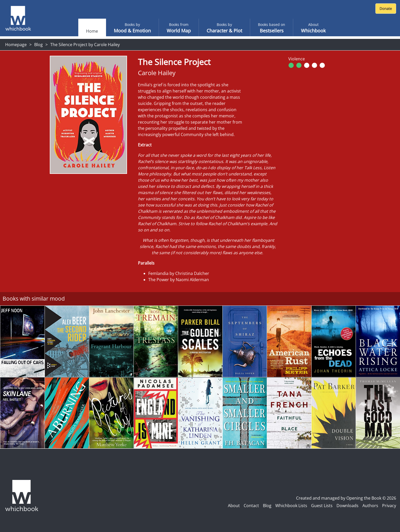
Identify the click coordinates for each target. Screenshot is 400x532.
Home (92, 31)
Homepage (16, 45)
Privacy (389, 506)
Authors (370, 506)
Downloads (348, 506)
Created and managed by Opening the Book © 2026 (346, 498)
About (234, 506)
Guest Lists (322, 506)
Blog (38, 45)
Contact (251, 506)
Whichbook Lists (291, 506)
